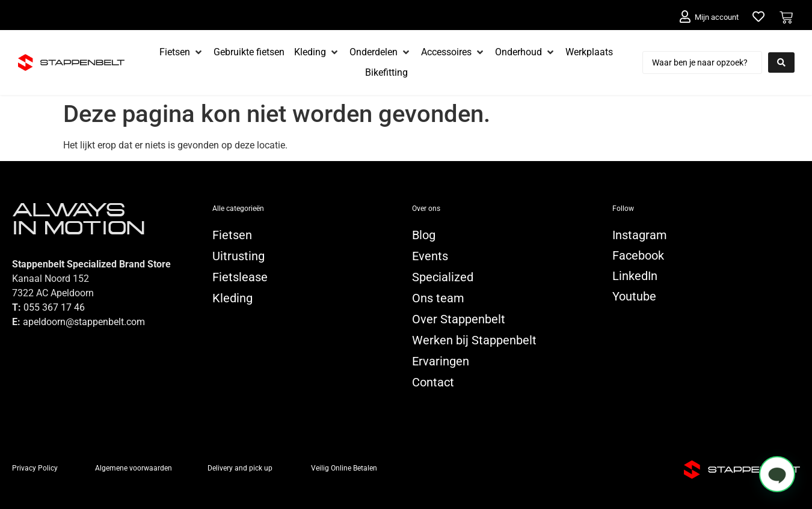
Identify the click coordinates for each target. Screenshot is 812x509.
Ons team (438, 298)
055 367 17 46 (54, 307)
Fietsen (232, 235)
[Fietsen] (182, 52)
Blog (424, 235)
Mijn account (717, 17)
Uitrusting (238, 256)
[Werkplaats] (589, 52)
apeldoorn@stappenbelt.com (84, 322)
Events (430, 256)
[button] (777, 474)
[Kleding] (317, 52)
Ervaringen (441, 361)
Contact (433, 382)
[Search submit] (781, 62)
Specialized (443, 277)
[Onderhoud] (525, 52)
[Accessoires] (453, 52)
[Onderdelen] (380, 52)
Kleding (232, 298)
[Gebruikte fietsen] (249, 52)
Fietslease (240, 277)
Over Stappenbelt (459, 319)
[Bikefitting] (386, 73)
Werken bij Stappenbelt (474, 340)
